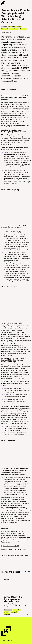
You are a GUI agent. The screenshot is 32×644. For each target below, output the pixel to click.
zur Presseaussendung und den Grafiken (16, 555)
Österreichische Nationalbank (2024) (14, 549)
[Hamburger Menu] (30, 3)
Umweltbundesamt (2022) (11, 546)
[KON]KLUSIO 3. (19, 378)
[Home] (3, 3)
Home (6, 631)
